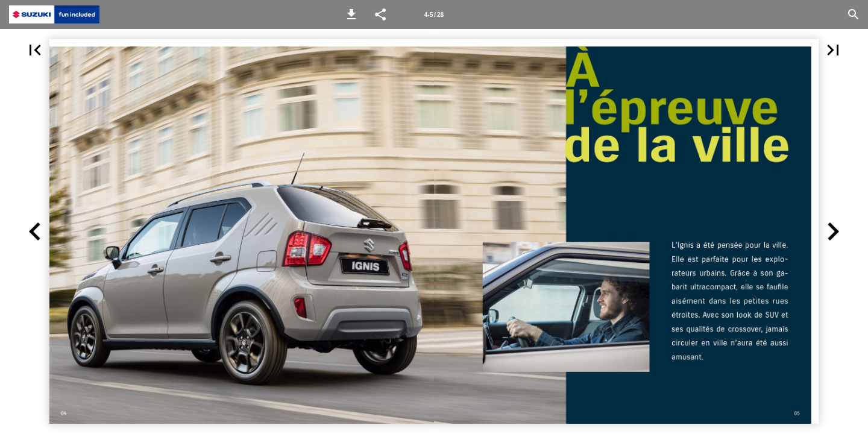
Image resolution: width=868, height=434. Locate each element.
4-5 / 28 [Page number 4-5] (434, 15)
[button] (351, 14)
